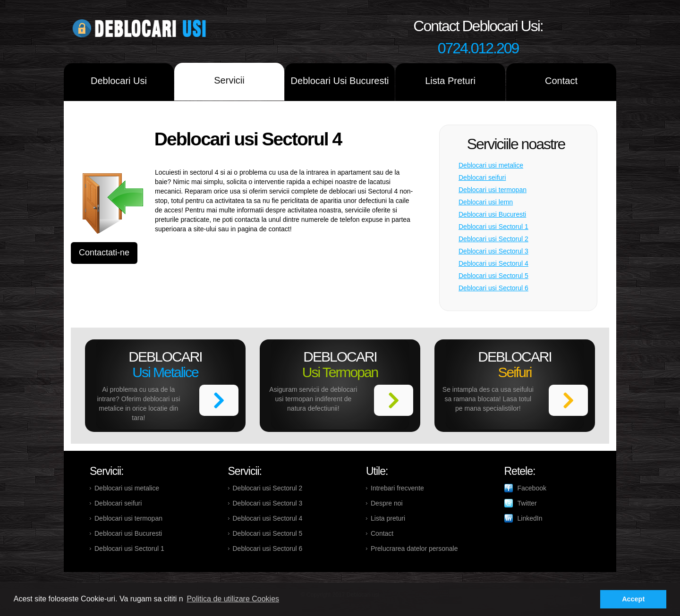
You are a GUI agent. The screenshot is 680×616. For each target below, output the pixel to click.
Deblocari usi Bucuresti (492, 214)
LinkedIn (530, 518)
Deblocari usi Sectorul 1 (493, 227)
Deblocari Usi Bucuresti (340, 81)
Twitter (527, 503)
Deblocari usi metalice (491, 165)
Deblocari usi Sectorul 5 (493, 276)
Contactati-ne (104, 253)
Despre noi (387, 503)
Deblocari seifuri (482, 177)
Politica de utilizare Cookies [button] (233, 599)
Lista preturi (388, 518)
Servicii (229, 80)
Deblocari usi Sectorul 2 (493, 239)
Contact (561, 81)
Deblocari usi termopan (493, 190)
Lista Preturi (450, 81)
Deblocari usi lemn (486, 202)
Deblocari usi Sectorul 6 (493, 288)
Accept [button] (633, 599)
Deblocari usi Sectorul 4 (493, 263)
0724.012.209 (478, 48)
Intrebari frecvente (397, 488)
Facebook (532, 488)
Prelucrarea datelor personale (414, 548)
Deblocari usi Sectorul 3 (493, 251)
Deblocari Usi (119, 81)
